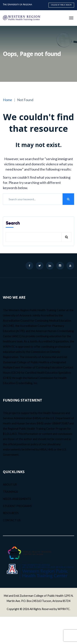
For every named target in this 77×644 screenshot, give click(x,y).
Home (8, 100)
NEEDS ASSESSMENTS (17, 499)
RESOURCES (11, 513)
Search (13, 223)
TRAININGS (10, 492)
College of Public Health (61, 5)
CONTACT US (12, 520)
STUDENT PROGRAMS (17, 506)
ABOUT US (10, 485)
